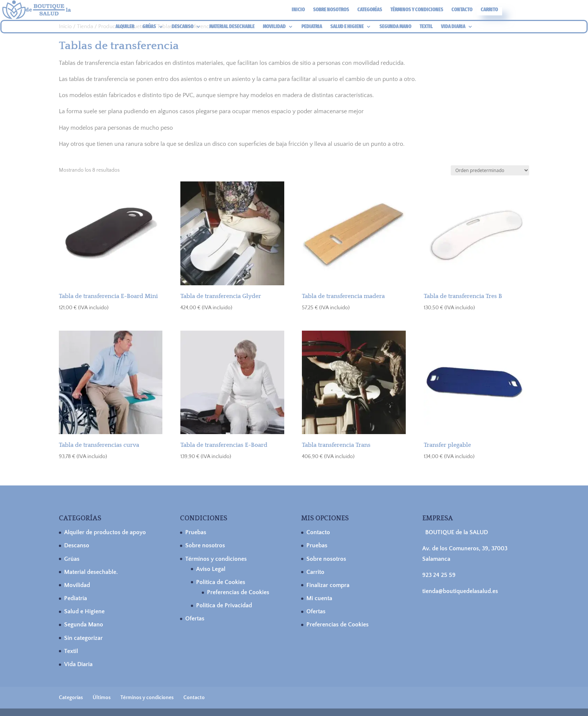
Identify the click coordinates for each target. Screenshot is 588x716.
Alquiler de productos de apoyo (105, 532)
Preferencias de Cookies (238, 592)
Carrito (489, 10)
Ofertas (195, 619)
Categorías (370, 10)
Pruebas (196, 532)
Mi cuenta (319, 598)
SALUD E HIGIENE (347, 27)
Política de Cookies (221, 582)
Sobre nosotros (331, 10)
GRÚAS (149, 27)
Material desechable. (91, 572)
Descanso (77, 545)
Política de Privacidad (224, 605)
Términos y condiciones (417, 10)
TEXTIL (426, 27)
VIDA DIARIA (453, 27)
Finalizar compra (328, 585)
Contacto (462, 10)
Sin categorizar (83, 638)
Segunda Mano (84, 625)
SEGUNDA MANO (395, 27)
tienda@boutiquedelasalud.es (460, 591)
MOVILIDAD (274, 27)
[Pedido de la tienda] (490, 170)
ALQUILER (125, 27)
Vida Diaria (78, 664)
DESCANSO (183, 27)
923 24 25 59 (439, 575)
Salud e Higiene (84, 611)
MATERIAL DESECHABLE (232, 27)
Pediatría (76, 598)
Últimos (102, 698)
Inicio (298, 10)
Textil (71, 651)
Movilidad (77, 585)
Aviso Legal (211, 569)
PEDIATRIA (312, 27)
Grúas (72, 559)
